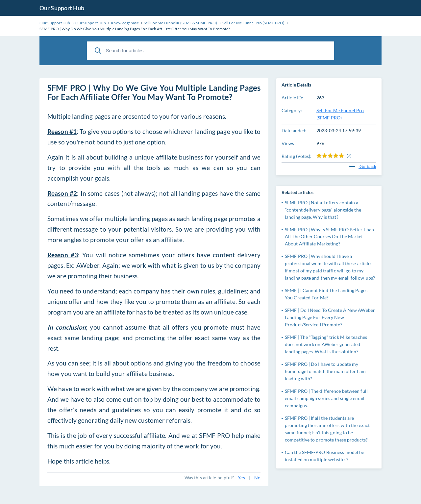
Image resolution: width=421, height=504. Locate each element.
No (257, 478)
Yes (241, 478)
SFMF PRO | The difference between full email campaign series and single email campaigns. (326, 398)
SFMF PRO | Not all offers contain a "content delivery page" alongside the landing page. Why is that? (323, 210)
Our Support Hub (62, 8)
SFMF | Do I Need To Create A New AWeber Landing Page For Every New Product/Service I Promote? (330, 317)
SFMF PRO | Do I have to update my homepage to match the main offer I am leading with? (325, 371)
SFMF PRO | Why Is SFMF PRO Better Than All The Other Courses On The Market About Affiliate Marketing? (329, 237)
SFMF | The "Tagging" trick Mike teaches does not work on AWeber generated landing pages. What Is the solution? (326, 344)
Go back (362, 166)
